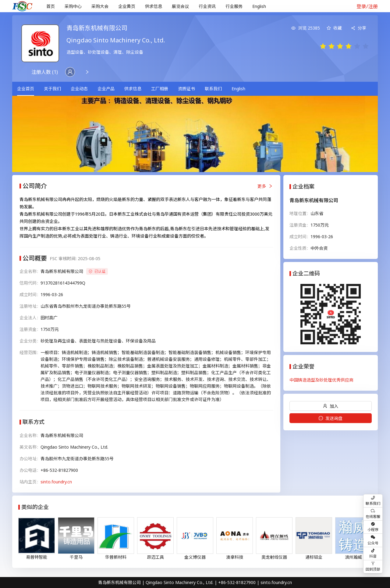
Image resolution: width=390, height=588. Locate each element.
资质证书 (186, 89)
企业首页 (26, 89)
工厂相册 (160, 89)
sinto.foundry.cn (56, 482)
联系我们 (213, 89)
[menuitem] (51, 6)
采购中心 (73, 6)
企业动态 (79, 89)
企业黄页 (127, 6)
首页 (51, 6)
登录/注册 (367, 6)
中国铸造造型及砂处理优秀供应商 (321, 380)
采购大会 (100, 6)
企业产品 (106, 89)
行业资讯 (207, 6)
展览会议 (180, 6)
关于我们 (52, 89)
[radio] (323, 47)
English (259, 6)
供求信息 (154, 6)
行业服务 (234, 6)
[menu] (194, 6)
